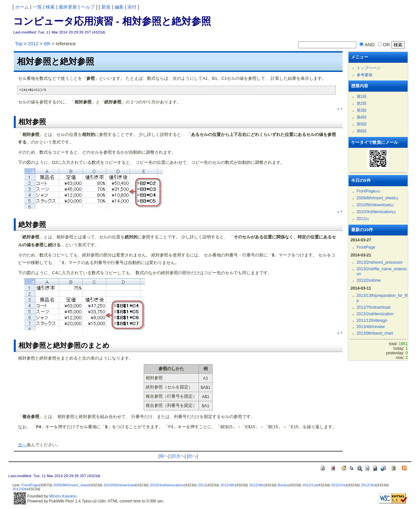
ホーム (22, 7)
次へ (22, 445)
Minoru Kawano (63, 496)
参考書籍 (365, 75)
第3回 (362, 110)
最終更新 (68, 7)
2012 (33, 44)
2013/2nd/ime (369, 280)
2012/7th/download (374, 307)
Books (283, 485)
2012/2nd (339, 485)
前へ (164, 456)
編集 (119, 7)
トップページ (368, 68)
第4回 (362, 117)
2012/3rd (368, 485)
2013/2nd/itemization (375, 314)
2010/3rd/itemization (376, 212)
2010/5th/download (375, 205)
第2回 (362, 103)
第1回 (362, 97)
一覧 (37, 7)
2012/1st (310, 485)
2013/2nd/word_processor (380, 262)
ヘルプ (88, 7)
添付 (132, 7)
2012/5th (20, 489)
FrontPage (368, 191)
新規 (106, 7)
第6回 (362, 131)
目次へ (178, 456)
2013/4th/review (371, 327)
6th (47, 44)
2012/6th (228, 485)
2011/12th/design (372, 321)
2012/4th (256, 485)
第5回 (362, 124)
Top (19, 44)
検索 (50, 7)
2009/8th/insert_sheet (378, 198)
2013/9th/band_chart (375, 333)
